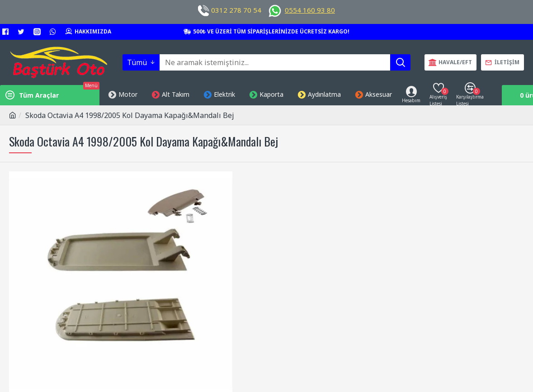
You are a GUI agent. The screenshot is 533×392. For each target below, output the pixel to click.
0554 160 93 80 (310, 10)
